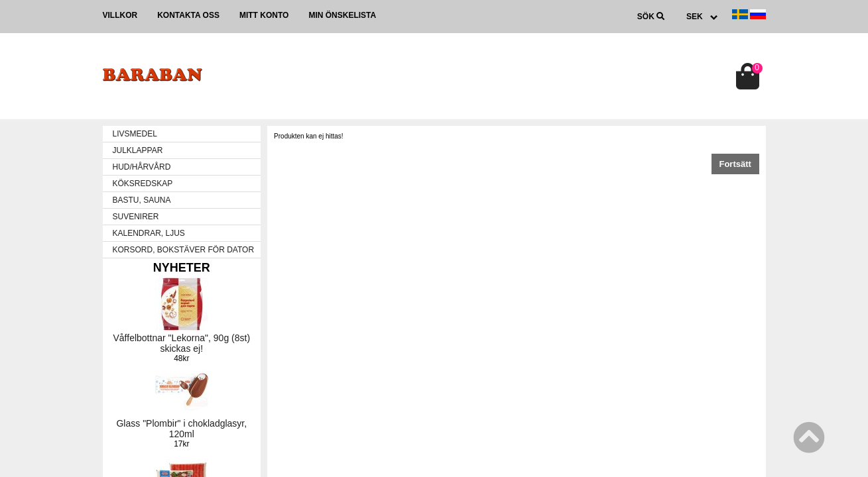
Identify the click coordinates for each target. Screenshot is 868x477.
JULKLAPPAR (138, 150)
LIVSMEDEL (135, 134)
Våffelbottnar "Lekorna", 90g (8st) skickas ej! (182, 343)
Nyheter (182, 268)
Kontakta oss (188, 15)
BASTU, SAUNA (142, 200)
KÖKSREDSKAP (143, 184)
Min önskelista (342, 15)
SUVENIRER (136, 217)
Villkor (120, 15)
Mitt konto (264, 15)
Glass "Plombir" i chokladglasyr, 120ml (181, 429)
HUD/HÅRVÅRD (142, 167)
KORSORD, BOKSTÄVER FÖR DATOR (184, 250)
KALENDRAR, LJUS (149, 233)
